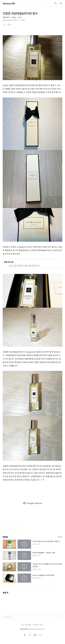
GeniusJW (9, 3)
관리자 (41, 625)
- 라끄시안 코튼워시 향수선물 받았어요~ (24, 265)
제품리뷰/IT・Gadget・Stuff (12, 17)
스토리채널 (28, 625)
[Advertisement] (32, 503)
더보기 (60, 537)
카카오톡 (35, 625)
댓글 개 (5, 593)
